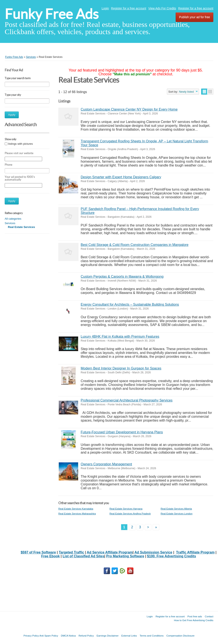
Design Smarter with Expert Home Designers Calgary (121, 177)
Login (105, 8)
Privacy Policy (31, 636)
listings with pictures (21, 144)
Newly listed (186, 92)
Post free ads (195, 616)
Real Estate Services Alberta (176, 509)
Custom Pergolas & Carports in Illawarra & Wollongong (122, 277)
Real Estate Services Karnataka (76, 509)
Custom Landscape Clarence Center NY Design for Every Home (129, 109)
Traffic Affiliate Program (195, 552)
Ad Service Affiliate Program (110, 552)
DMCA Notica (68, 636)
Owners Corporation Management (106, 464)
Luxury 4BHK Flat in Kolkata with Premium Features (120, 337)
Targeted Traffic (71, 552)
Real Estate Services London (176, 513)
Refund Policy (86, 636)
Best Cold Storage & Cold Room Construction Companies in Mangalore (135, 245)
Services (10, 223)
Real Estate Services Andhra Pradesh (130, 513)
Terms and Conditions (152, 636)
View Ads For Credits (162, 8)
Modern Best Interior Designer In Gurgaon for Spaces (121, 368)
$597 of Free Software (38, 552)
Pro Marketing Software (125, 556)
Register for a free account (129, 8)
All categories (13, 219)
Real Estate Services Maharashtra (77, 513)
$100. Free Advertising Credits (172, 556)
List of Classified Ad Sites (83, 556)
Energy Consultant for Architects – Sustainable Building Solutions (130, 304)
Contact (209, 616)
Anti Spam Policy (49, 636)
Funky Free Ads (52, 14)
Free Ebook (50, 556)
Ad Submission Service (153, 552)
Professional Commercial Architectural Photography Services (127, 400)
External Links (129, 636)
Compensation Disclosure (180, 636)
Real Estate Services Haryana (126, 509)
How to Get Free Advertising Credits (194, 620)
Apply (12, 115)
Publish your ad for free (194, 17)
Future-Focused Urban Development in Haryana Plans (122, 432)
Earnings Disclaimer (108, 636)
